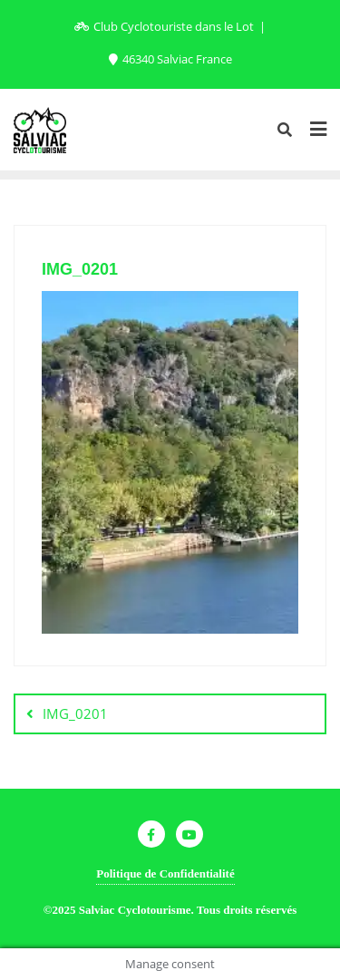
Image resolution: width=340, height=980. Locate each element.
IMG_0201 (75, 713)
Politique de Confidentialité (165, 873)
